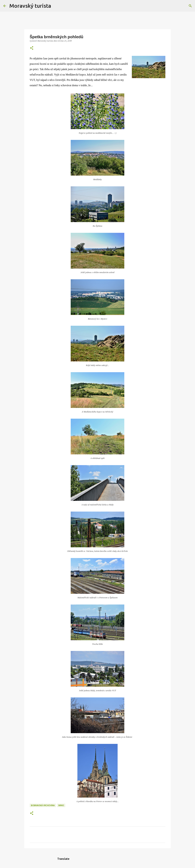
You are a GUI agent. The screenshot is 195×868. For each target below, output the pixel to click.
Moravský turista (30, 6)
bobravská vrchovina (43, 805)
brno (61, 805)
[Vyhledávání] (56, 6)
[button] (32, 48)
